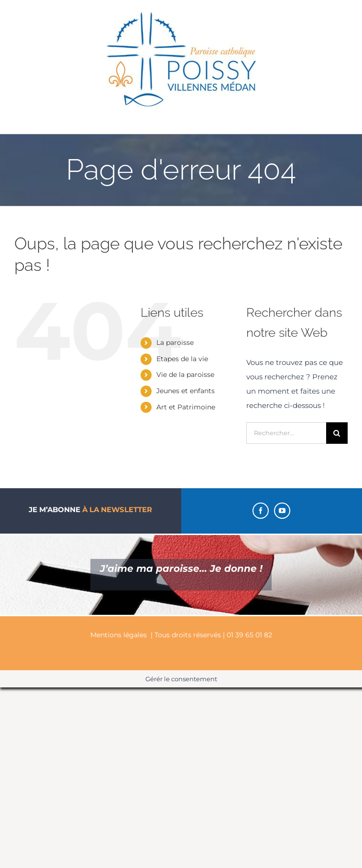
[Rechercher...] (286, 433)
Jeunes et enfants (186, 391)
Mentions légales (119, 635)
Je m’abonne (90, 509)
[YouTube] (282, 511)
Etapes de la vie (182, 359)
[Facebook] (261, 511)
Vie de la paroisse (185, 375)
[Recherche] (337, 433)
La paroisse (175, 343)
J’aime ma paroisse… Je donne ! (181, 568)
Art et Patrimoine (186, 407)
